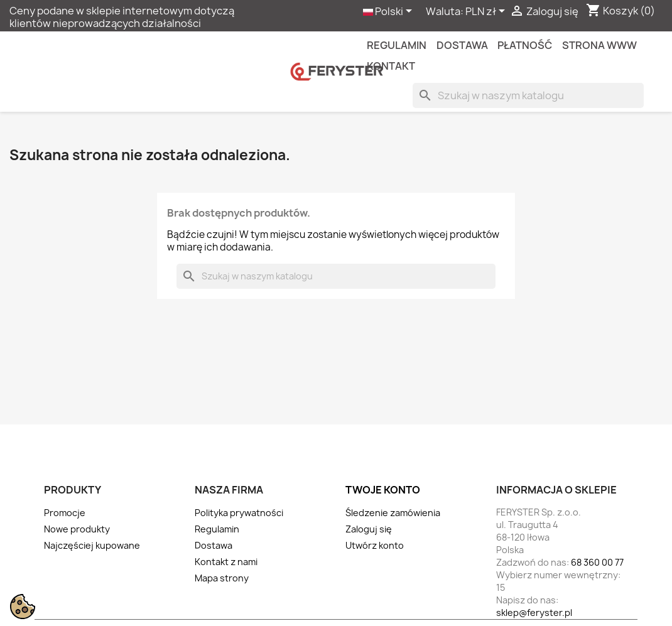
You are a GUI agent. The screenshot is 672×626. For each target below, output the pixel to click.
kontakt (391, 66)
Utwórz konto (375, 545)
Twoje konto (383, 490)
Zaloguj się (369, 529)
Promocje (65, 513)
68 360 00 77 (597, 562)
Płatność (525, 45)
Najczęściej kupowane (92, 545)
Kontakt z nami (226, 562)
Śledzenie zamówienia (393, 513)
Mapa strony (222, 578)
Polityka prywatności (239, 513)
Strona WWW (599, 45)
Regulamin (397, 45)
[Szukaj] (528, 95)
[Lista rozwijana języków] (390, 12)
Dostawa (462, 45)
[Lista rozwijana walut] (487, 12)
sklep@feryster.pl (534, 613)
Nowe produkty (77, 529)
